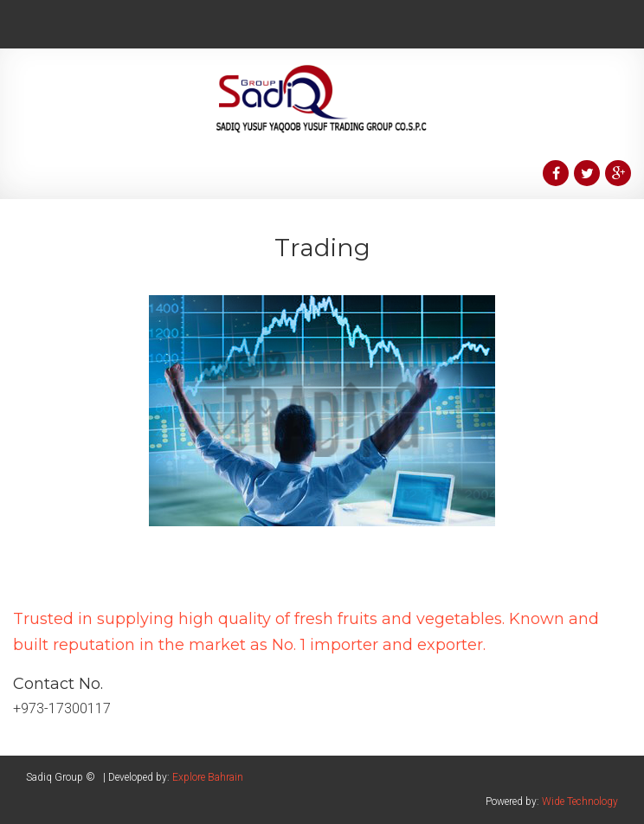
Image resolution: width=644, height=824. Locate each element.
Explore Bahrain (208, 777)
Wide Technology (580, 801)
